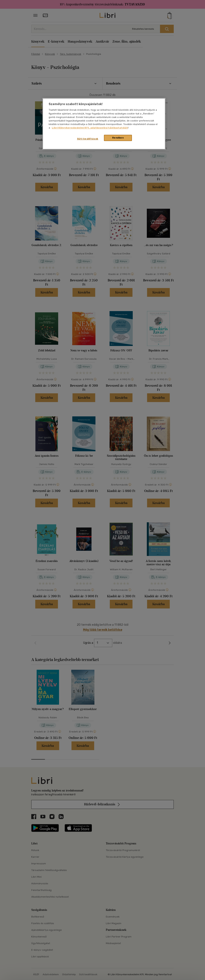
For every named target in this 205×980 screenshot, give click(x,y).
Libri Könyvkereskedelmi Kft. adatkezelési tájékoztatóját (90, 128)
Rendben (118, 138)
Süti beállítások (88, 139)
